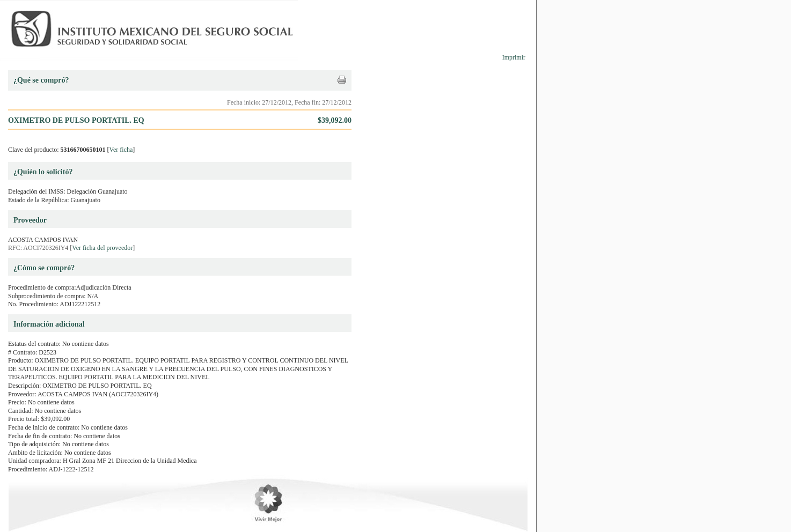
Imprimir (514, 57)
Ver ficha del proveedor (102, 248)
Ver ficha (121, 150)
